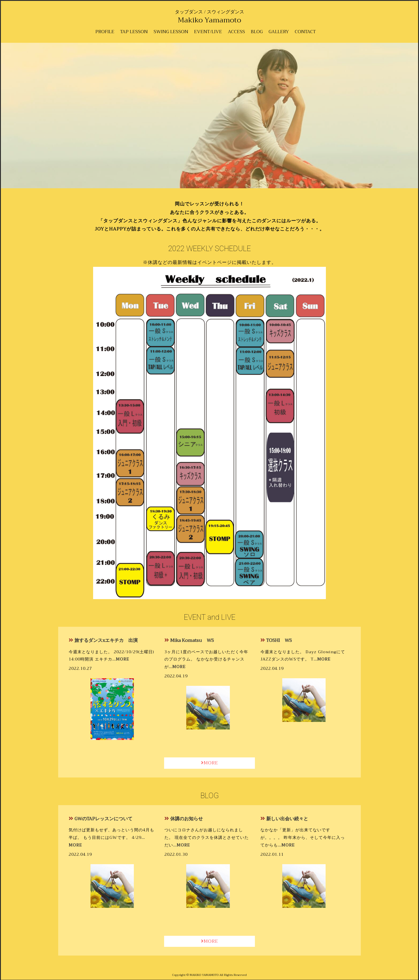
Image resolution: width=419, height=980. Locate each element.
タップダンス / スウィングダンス (210, 16)
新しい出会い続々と (287, 819)
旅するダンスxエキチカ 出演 (106, 640)
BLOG (257, 32)
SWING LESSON (171, 32)
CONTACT (305, 32)
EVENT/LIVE (208, 32)
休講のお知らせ (187, 819)
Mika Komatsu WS (192, 640)
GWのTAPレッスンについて (103, 819)
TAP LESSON (134, 32)
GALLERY (279, 32)
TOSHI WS (279, 640)
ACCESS (236, 32)
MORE (210, 763)
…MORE (121, 659)
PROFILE (105, 32)
